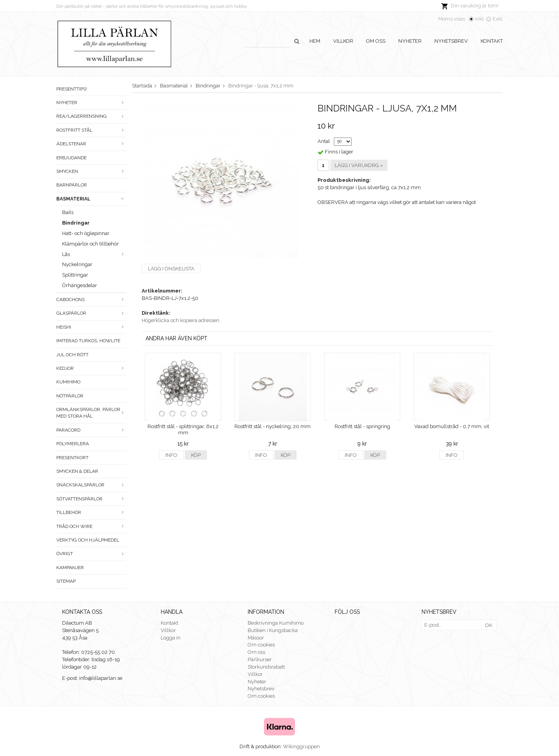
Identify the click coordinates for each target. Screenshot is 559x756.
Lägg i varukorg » (359, 165)
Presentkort (72, 458)
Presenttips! (72, 89)
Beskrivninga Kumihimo (276, 623)
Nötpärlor (70, 396)
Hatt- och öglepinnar (86, 233)
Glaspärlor (91, 313)
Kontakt (492, 41)
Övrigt (91, 554)
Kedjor (91, 368)
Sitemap (66, 581)
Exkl (498, 19)
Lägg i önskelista (171, 269)
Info (171, 455)
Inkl (479, 19)
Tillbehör (91, 512)
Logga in (171, 638)
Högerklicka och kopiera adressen (181, 320)
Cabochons (91, 300)
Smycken (91, 171)
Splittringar (75, 275)
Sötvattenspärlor (91, 499)
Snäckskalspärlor (91, 485)
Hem (315, 41)
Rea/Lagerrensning (91, 116)
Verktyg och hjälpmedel (88, 540)
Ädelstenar (91, 144)
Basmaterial (91, 199)
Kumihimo (68, 382)
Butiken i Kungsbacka (273, 630)
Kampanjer (70, 568)
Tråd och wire (91, 526)
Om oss (376, 41)
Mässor (256, 638)
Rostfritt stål (91, 130)
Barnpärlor (72, 185)
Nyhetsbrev (451, 41)
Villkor (343, 41)
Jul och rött (72, 355)
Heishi (91, 327)
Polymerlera (73, 444)
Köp (196, 455)
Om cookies (261, 645)
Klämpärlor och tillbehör (90, 244)
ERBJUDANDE (71, 158)
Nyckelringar (77, 264)
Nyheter (410, 41)
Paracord (91, 430)
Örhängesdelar (80, 285)
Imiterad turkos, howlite (88, 341)
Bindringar (76, 223)
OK (489, 625)
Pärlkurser (260, 659)
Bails (68, 212)
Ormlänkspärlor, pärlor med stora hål (91, 413)
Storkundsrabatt (266, 667)
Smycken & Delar (77, 471)
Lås (94, 254)
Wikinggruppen (301, 746)
